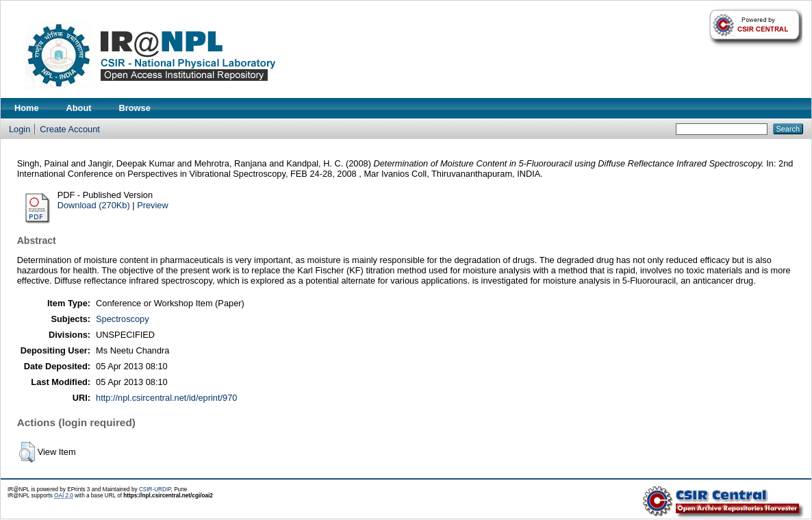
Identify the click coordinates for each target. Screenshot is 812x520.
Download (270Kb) (94, 205)
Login (20, 129)
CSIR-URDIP (155, 490)
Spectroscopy (123, 319)
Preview (153, 205)
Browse (135, 108)
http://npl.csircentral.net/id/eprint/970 (166, 398)
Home (27, 108)
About (79, 108)
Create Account (70, 129)
